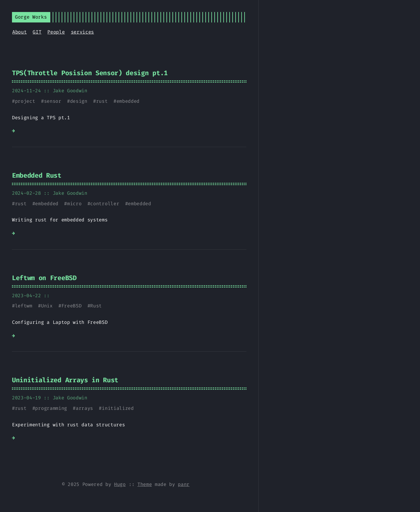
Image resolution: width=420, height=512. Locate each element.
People (56, 32)
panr (184, 484)
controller (105, 204)
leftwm (24, 306)
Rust (96, 306)
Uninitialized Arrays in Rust (65, 380)
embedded (128, 101)
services (82, 32)
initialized (118, 408)
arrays (84, 408)
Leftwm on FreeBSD (44, 278)
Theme (145, 484)
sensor (53, 101)
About (19, 32)
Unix (47, 306)
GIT (37, 32)
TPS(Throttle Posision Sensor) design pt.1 (90, 73)
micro (74, 204)
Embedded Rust (37, 175)
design (79, 101)
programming (51, 408)
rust (102, 101)
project (25, 101)
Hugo (120, 484)
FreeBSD (72, 306)
